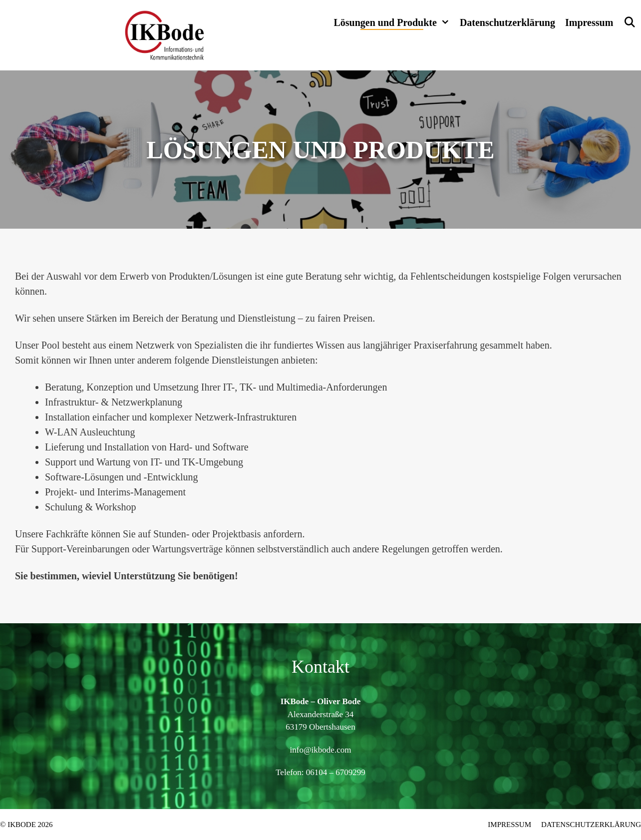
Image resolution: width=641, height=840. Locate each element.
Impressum (589, 22)
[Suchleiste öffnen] (630, 22)
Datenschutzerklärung (507, 22)
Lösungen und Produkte (394, 22)
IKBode (22, 825)
